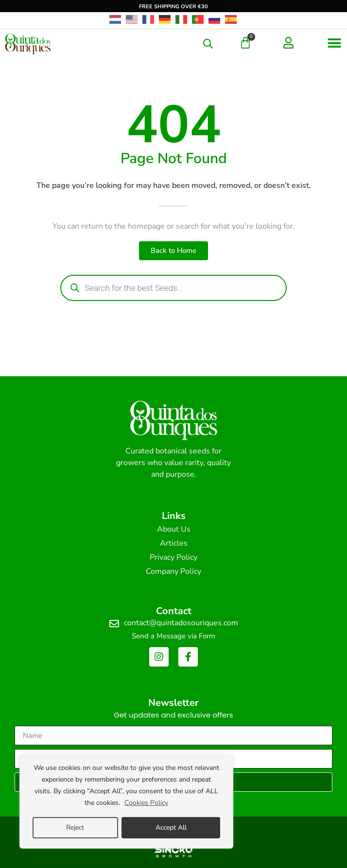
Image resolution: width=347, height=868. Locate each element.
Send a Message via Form (173, 636)
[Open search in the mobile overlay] (208, 44)
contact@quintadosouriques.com (181, 623)
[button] (335, 43)
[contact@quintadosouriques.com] (114, 624)
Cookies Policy (146, 803)
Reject (75, 827)
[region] (126, 802)
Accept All (171, 827)
